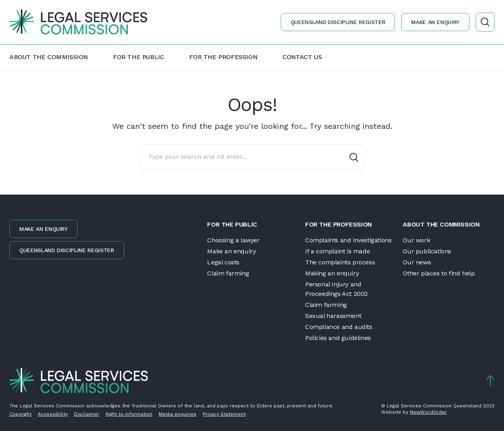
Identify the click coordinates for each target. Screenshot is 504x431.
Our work (416, 240)
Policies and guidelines (338, 338)
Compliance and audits (339, 327)
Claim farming (228, 273)
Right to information (129, 414)
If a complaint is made (337, 251)
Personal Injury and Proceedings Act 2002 (336, 289)
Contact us (302, 57)
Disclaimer (87, 414)
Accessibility (53, 414)
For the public (138, 57)
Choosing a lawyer (233, 240)
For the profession (223, 57)
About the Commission (49, 57)
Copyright (20, 414)
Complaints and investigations (348, 240)
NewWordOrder (428, 412)
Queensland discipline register (338, 22)
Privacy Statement (224, 414)
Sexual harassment (333, 316)
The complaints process (340, 262)
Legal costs (223, 262)
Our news (417, 262)
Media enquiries (178, 414)
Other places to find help (439, 273)
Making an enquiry (332, 273)
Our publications (427, 251)
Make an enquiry (435, 22)
